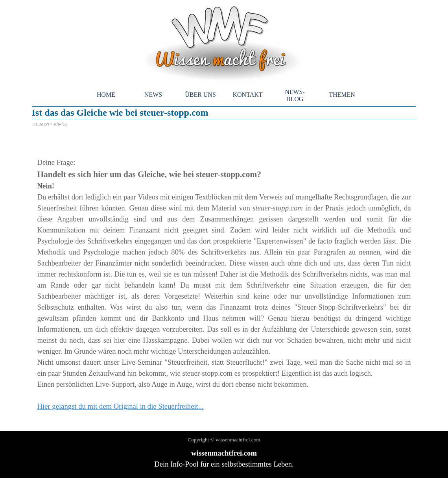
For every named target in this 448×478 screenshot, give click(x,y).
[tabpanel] (224, 279)
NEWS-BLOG (295, 95)
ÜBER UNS (200, 95)
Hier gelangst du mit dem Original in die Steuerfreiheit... (121, 406)
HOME (106, 95)
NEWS (153, 95)
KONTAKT (247, 95)
